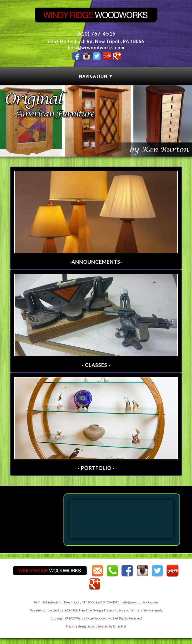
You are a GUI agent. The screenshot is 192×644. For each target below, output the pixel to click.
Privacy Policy (113, 610)
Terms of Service (142, 610)
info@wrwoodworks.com (96, 48)
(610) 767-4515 (96, 34)
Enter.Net (120, 626)
